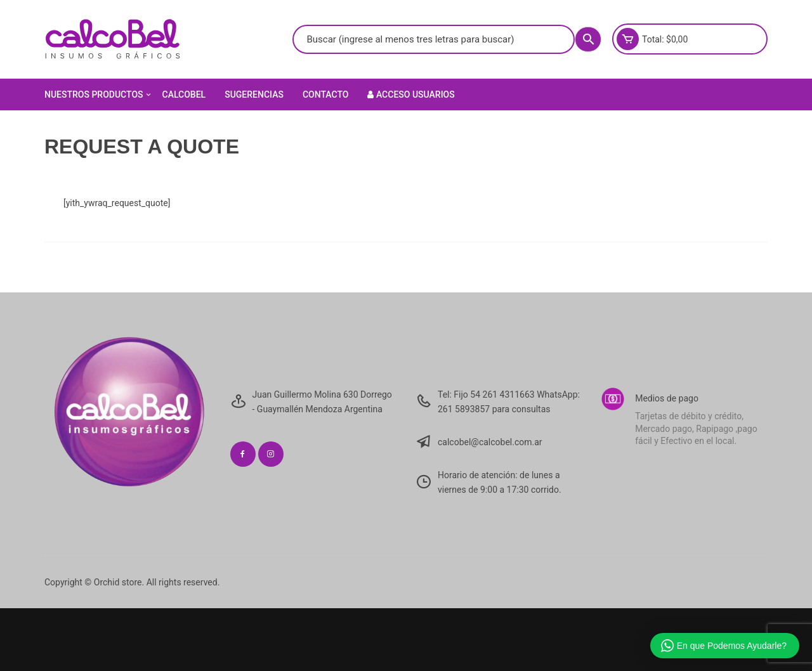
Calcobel (184, 94)
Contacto (326, 94)
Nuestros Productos (99, 94)
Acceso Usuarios (411, 94)
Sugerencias (254, 94)
